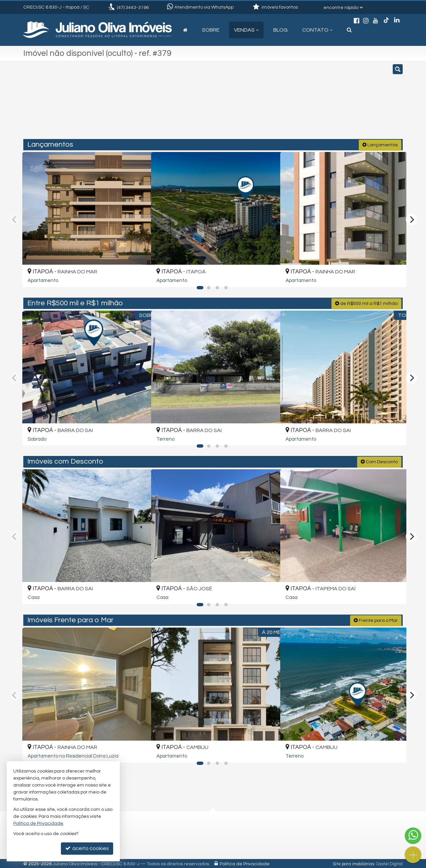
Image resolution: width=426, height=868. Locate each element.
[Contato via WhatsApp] (413, 836)
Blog (280, 30)
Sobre (211, 30)
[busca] (349, 30)
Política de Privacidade (245, 863)
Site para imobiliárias (353, 863)
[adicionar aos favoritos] (138, 276)
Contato (317, 30)
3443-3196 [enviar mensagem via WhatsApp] (133, 8)
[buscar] (324, 103)
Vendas (246, 30)
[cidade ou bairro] (274, 103)
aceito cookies (87, 848)
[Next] (411, 219)
